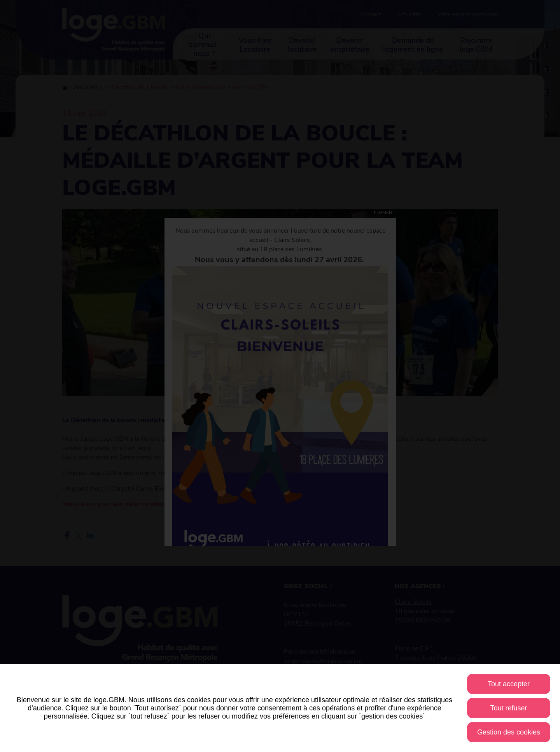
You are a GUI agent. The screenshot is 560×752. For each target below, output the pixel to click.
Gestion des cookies (509, 732)
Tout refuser (508, 708)
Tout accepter (509, 684)
